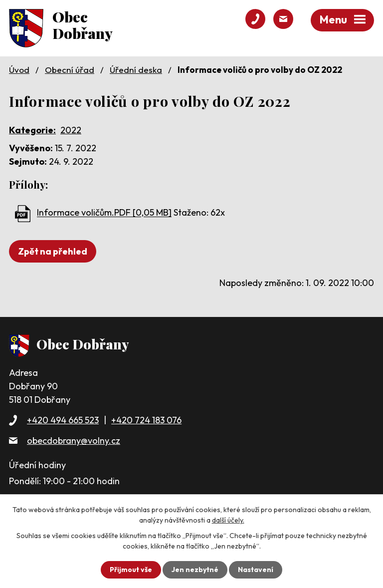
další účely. (228, 520)
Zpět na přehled (53, 251)
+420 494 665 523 (63, 420)
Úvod (19, 70)
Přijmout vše (131, 570)
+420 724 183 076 (146, 420)
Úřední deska (136, 70)
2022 (71, 130)
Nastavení (256, 570)
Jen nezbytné (195, 570)
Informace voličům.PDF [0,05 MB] (104, 213)
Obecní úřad (70, 70)
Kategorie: (32, 130)
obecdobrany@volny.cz (74, 441)
